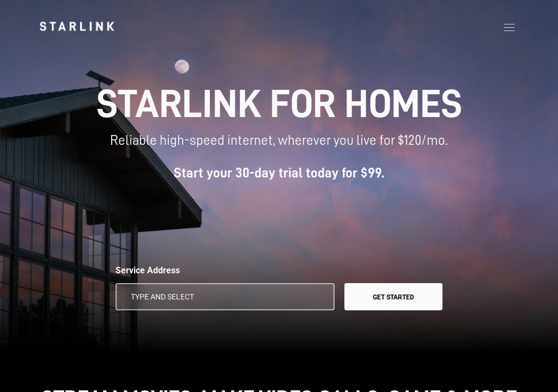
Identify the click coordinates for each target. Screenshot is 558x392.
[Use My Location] (319, 297)
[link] (77, 26)
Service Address (148, 270)
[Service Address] (225, 297)
